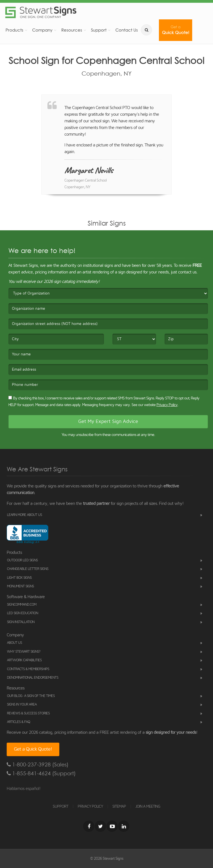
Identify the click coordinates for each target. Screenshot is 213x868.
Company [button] (42, 30)
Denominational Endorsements (33, 678)
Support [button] (99, 30)
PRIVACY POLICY (90, 807)
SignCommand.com (22, 605)
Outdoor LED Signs (22, 560)
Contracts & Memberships (28, 669)
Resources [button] (72, 30)
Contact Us (127, 30)
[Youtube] (112, 826)
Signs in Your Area (22, 705)
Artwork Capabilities (24, 660)
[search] (146, 30)
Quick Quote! (176, 30)
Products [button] (14, 30)
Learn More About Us (24, 515)
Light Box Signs (19, 578)
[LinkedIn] (124, 826)
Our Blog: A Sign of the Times (31, 696)
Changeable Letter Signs (28, 569)
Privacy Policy (167, 405)
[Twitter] (100, 826)
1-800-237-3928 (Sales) (38, 765)
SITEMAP (119, 807)
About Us (14, 643)
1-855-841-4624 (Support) (41, 773)
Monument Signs (20, 586)
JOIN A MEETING (148, 807)
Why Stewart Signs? (24, 652)
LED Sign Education (22, 613)
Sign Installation (21, 622)
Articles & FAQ (18, 722)
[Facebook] (89, 826)
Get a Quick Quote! (33, 749)
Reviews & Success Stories (28, 713)
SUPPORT (60, 807)
